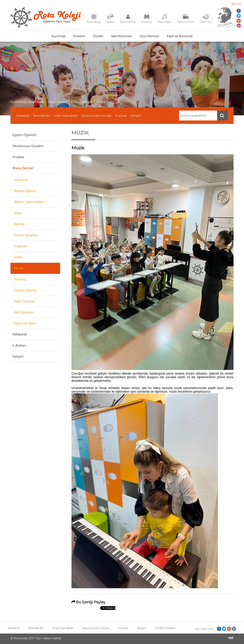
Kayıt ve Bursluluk (180, 36)
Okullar (98, 36)
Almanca (21, 180)
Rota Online (128, 22)
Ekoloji (19, 224)
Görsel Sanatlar (26, 235)
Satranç (20, 279)
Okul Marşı (164, 22)
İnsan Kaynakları (66, 116)
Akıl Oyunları (24, 312)
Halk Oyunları (24, 301)
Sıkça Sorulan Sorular (96, 116)
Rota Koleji (94, 22)
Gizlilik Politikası (165, 628)
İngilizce (20, 246)
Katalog (147, 22)
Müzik (101, 102)
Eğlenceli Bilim (25, 323)
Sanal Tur (206, 22)
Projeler (18, 157)
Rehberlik (20, 334)
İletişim (136, 116)
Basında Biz (41, 116)
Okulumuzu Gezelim (28, 146)
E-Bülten (19, 346)
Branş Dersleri (82, 102)
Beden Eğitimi (25, 191)
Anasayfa (23, 116)
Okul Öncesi (58, 102)
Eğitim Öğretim (24, 135)
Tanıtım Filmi (186, 22)
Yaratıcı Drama (25, 290)
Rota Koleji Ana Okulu (28, 102)
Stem (18, 257)
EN (239, 4)
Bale (18, 213)
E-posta (121, 116)
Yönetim (79, 36)
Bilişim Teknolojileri (29, 202)
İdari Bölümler (121, 36)
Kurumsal (58, 36)
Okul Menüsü (149, 36)
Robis (110, 22)
